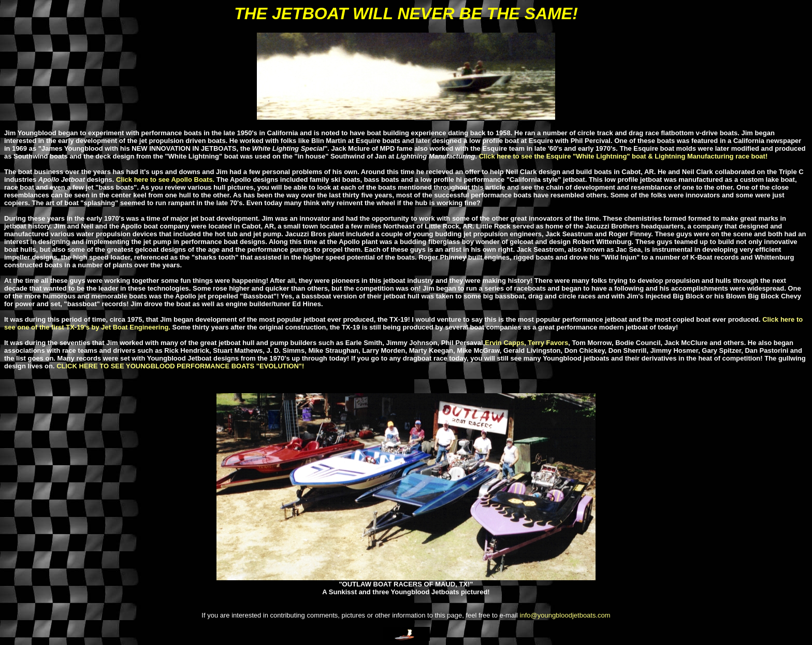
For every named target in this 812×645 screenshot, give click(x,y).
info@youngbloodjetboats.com (565, 615)
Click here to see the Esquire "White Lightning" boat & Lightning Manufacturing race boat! (624, 156)
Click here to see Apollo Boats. (165, 180)
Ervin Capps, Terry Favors (526, 343)
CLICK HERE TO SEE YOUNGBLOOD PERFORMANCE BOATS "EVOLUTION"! (180, 366)
